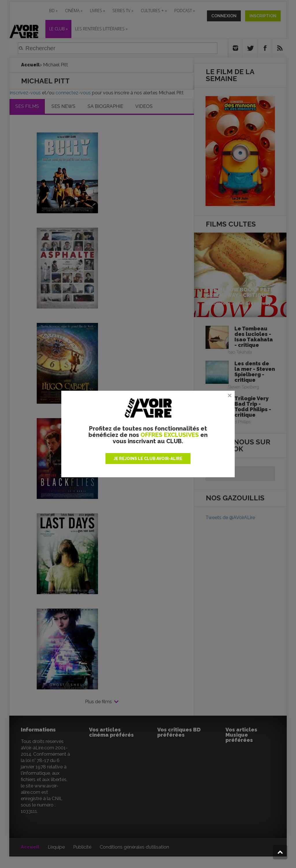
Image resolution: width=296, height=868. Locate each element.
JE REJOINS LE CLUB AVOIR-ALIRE (148, 459)
